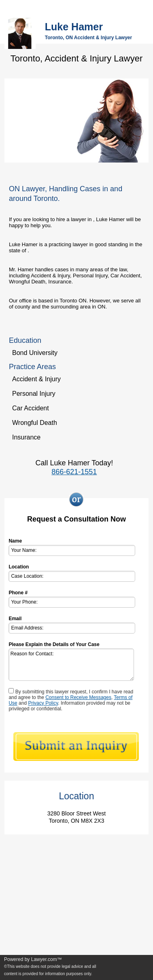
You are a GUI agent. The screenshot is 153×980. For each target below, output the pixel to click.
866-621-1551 (74, 472)
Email (15, 619)
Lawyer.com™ (47, 959)
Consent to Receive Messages (78, 697)
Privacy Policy (43, 703)
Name (15, 541)
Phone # (18, 593)
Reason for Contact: (71, 665)
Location (19, 567)
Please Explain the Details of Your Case (54, 644)
